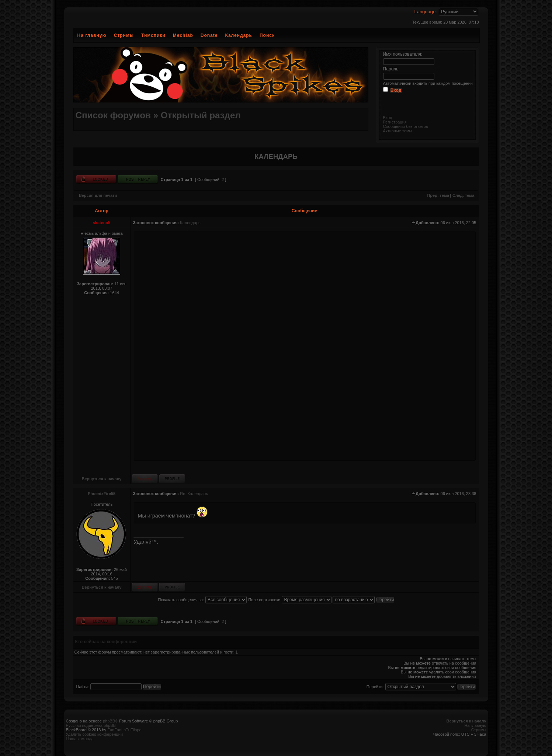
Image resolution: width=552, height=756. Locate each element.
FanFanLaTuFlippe (124, 730)
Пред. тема (438, 195)
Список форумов (113, 115)
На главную (92, 35)
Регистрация (395, 122)
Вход (388, 118)
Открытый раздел (201, 115)
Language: (425, 12)
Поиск (267, 35)
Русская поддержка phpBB (91, 725)
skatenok (102, 223)
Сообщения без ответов (406, 126)
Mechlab (183, 35)
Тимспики (153, 35)
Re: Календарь (194, 494)
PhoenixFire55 (102, 494)
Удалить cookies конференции (95, 734)
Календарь (239, 35)
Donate (209, 35)
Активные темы (398, 131)
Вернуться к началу (102, 479)
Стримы (124, 35)
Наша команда (80, 739)
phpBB (109, 721)
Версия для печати (98, 195)
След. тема (463, 195)
